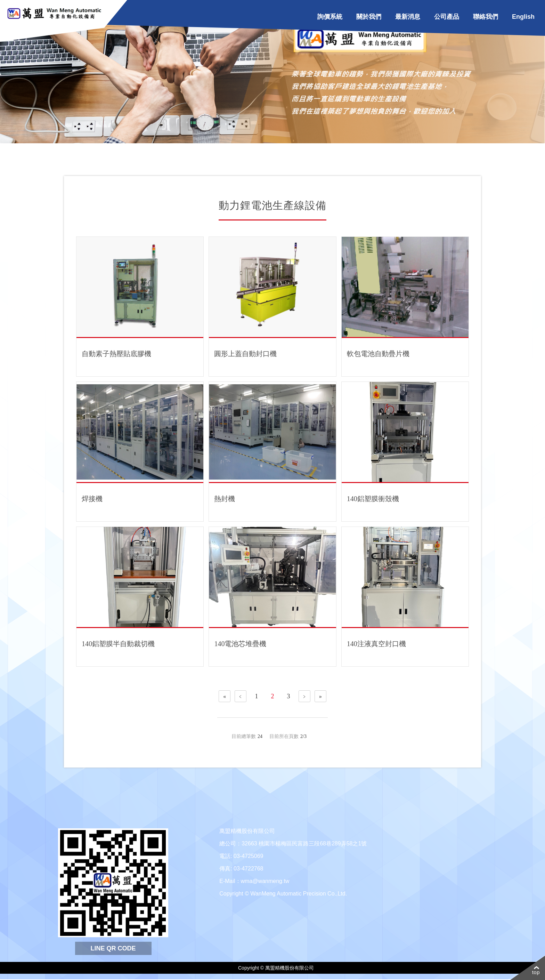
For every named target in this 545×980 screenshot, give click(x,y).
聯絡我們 (486, 17)
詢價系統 (330, 17)
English (523, 17)
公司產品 (447, 17)
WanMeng (56, 14)
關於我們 (369, 17)
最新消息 (408, 17)
